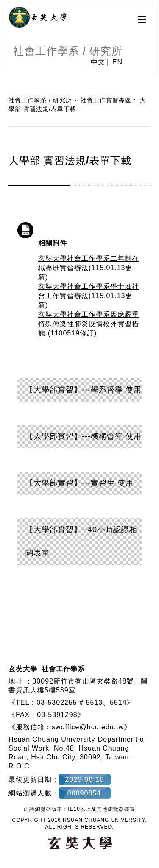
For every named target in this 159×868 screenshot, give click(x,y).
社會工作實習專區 (106, 100)
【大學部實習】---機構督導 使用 (84, 436)
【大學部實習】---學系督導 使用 (84, 390)
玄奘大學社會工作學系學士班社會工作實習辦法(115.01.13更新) (89, 296)
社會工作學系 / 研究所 (40, 100)
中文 (98, 62)
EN (117, 62)
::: (3, 78)
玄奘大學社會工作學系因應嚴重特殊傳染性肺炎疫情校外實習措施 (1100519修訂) (89, 324)
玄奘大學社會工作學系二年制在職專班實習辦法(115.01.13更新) (89, 268)
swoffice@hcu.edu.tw (88, 727)
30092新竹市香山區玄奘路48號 (83, 681)
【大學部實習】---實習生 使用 (79, 483)
